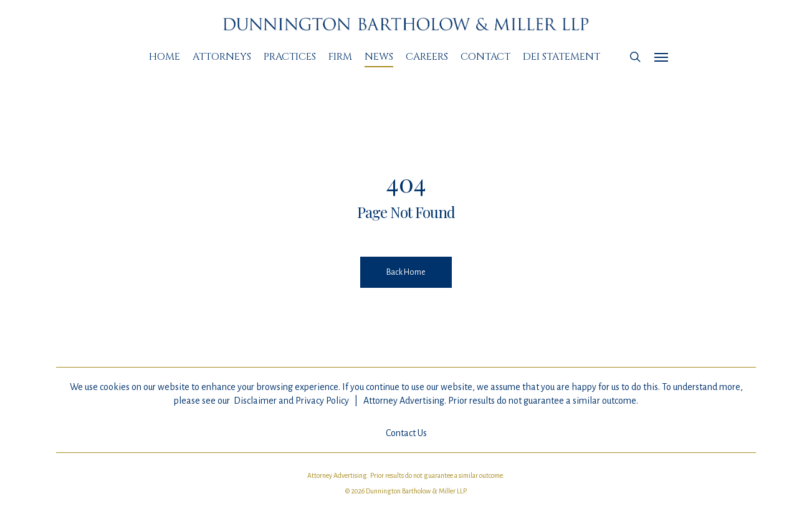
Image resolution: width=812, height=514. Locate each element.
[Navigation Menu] (662, 57)
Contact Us (406, 433)
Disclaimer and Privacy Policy (291, 401)
